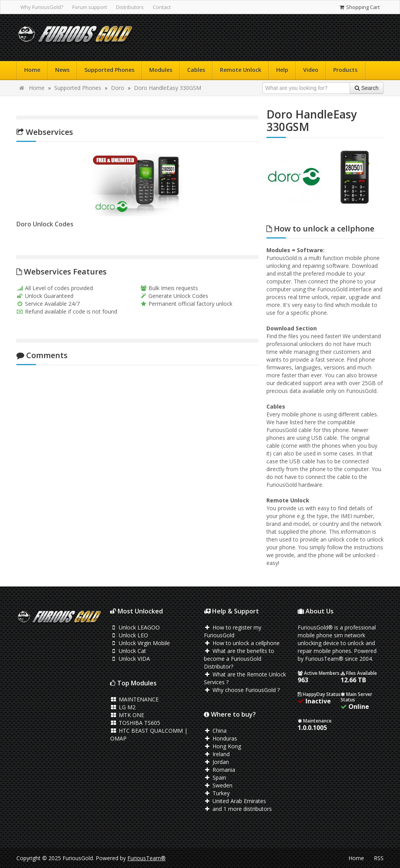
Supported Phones (109, 70)
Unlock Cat (128, 651)
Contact (162, 7)
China (215, 731)
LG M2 (123, 707)
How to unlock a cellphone (242, 643)
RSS (379, 858)
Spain (215, 777)
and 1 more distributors (238, 809)
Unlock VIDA (130, 659)
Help (282, 70)
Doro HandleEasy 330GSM (168, 88)
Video (311, 70)
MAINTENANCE (134, 699)
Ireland (217, 754)
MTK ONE (127, 715)
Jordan (216, 762)
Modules (161, 70)
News (62, 70)
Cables (196, 70)
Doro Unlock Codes (43, 224)
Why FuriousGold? (42, 7)
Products (345, 70)
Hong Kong (222, 746)
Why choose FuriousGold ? (242, 690)
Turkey (217, 793)
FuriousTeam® (146, 858)
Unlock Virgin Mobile (140, 643)
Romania (220, 770)
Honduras (221, 738)
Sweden (218, 785)
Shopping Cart (359, 7)
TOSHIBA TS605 (135, 723)
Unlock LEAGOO (135, 627)
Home (32, 70)
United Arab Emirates (235, 801)
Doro (118, 88)
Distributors (130, 7)
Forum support (90, 7)
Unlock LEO (129, 635)
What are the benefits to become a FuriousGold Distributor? (239, 659)
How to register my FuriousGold (233, 631)
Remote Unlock (241, 70)
